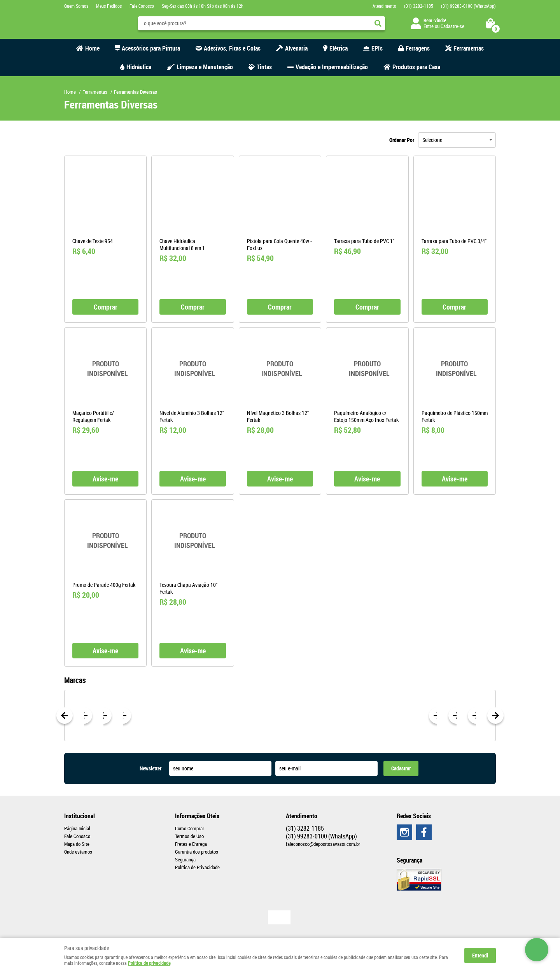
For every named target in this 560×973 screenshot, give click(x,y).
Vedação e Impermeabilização (332, 67)
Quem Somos (76, 6)
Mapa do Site (77, 844)
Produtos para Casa (416, 67)
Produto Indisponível (105, 369)
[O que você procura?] (378, 23)
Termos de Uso (189, 836)
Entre (429, 26)
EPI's (377, 48)
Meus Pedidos (109, 6)
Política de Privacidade (197, 867)
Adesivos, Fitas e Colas (232, 48)
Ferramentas (469, 48)
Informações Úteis (197, 816)
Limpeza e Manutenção (205, 67)
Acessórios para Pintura (151, 48)
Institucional (80, 816)
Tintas (264, 67)
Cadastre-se (452, 26)
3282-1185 (419, 6)
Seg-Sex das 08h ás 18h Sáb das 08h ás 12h (203, 6)
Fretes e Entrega (191, 844)
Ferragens (418, 48)
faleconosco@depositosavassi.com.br (323, 844)
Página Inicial (77, 828)
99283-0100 (468, 6)
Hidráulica (139, 67)
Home (92, 48)
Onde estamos (78, 852)
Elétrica (339, 48)
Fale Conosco (142, 6)
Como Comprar (190, 828)
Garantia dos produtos (197, 852)
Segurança (185, 859)
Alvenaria (296, 48)
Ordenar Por (402, 140)
